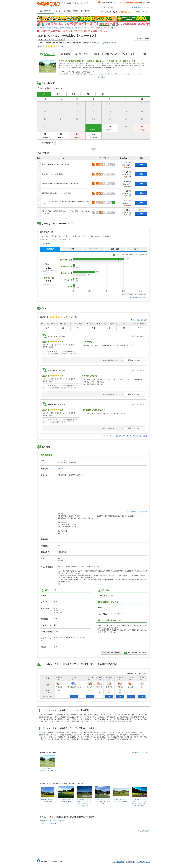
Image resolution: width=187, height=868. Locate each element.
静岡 (54, 821)
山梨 (58, 821)
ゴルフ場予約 (45, 11)
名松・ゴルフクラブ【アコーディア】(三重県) (103, 802)
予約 (141, 165)
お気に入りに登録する (111, 653)
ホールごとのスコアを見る (138, 298)
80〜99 (93, 249)
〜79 (72, 249)
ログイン (147, 7)
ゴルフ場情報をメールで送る (135, 653)
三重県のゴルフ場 (64, 28)
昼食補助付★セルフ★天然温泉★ (53, 174)
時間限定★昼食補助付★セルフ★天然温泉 (56, 165)
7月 (88, 94)
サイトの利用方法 (118, 862)
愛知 (41, 821)
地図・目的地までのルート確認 (137, 512)
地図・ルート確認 (111, 43)
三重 (50, 821)
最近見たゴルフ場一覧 (140, 753)
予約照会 (137, 12)
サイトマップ (130, 862)
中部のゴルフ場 (52, 28)
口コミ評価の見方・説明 (140, 320)
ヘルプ (119, 3)
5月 (59, 94)
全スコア (50, 249)
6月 (74, 94)
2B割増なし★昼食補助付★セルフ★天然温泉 (57, 193)
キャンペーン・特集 (63, 11)
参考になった (134, 360)
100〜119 (115, 249)
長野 (63, 821)
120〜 (137, 249)
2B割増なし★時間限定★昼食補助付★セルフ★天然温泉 (60, 184)
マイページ (146, 12)
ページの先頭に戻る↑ (144, 831)
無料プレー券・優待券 (81, 11)
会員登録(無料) (137, 7)
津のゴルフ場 (76, 28)
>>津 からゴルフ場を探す (48, 823)
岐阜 (46, 821)
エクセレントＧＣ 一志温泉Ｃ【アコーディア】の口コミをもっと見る (124, 436)
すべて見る (101, 77)
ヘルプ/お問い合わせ (144, 862)
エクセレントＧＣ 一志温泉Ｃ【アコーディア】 (48, 771)
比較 (39, 158)
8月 (103, 94)
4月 (44, 94)
